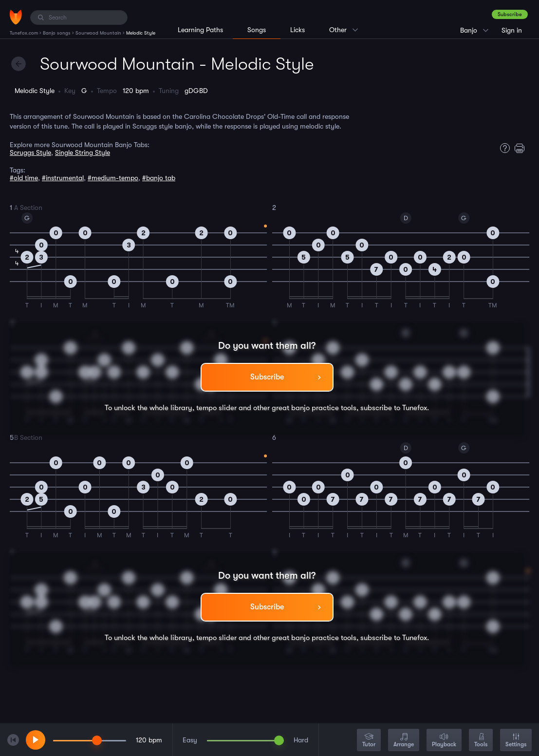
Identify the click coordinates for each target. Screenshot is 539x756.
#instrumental (63, 178)
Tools (481, 741)
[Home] (16, 17)
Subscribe (510, 14)
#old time (24, 178)
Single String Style (83, 152)
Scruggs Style (30, 152)
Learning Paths (200, 30)
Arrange (404, 741)
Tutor (369, 741)
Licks (297, 30)
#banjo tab (159, 178)
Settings (516, 741)
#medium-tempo (113, 178)
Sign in (512, 30)
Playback (444, 741)
